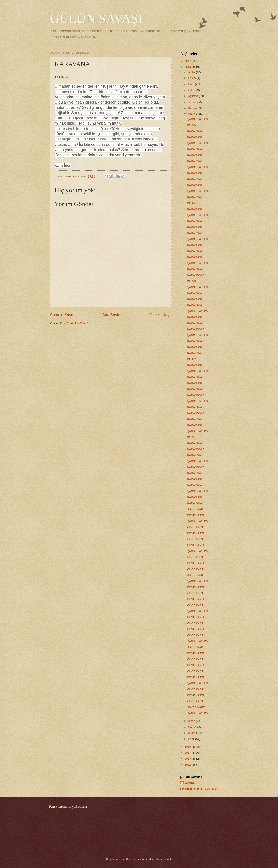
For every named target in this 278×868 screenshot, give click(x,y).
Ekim (191, 84)
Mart (191, 727)
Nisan (192, 721)
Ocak (192, 739)
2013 (188, 759)
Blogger (130, 859)
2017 (188, 61)
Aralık (192, 72)
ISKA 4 (191, 203)
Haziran (193, 108)
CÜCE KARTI (196, 527)
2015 (188, 747)
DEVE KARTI (195, 515)
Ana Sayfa (111, 315)
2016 (188, 67)
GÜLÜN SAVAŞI (96, 19)
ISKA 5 (191, 125)
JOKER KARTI (196, 509)
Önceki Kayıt (161, 315)
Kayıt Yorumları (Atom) (74, 323)
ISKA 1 (191, 437)
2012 (188, 765)
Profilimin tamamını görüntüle (198, 789)
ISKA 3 (191, 281)
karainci (190, 783)
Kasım (192, 78)
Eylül (191, 90)
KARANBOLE (196, 137)
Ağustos (193, 96)
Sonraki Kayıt (62, 315)
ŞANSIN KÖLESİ (198, 119)
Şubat (192, 733)
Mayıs (192, 114)
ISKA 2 (191, 359)
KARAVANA (195, 131)
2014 (188, 753)
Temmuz (194, 102)
